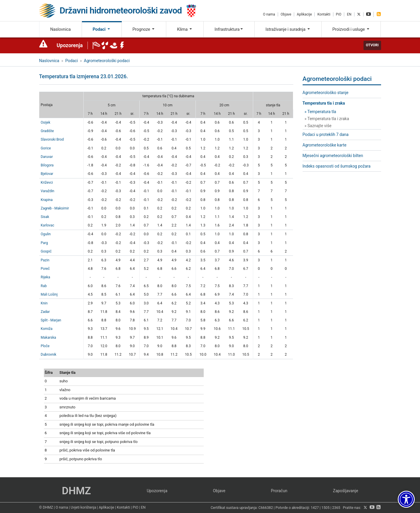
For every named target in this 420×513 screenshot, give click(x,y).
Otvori (372, 45)
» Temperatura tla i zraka (327, 119)
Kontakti (324, 14)
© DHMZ (46, 507)
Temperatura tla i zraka (324, 103)
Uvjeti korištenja (83, 507)
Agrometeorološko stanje (326, 93)
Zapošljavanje (346, 491)
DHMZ (76, 491)
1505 (325, 508)
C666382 (266, 508)
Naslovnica (60, 29)
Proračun (279, 491)
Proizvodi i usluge (351, 29)
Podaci (101, 29)
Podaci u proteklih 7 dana (326, 134)
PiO (339, 14)
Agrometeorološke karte (325, 145)
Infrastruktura (229, 29)
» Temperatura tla (320, 112)
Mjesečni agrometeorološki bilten (333, 156)
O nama (269, 14)
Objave (286, 14)
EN (349, 14)
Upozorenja (70, 45)
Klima (185, 29)
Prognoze (144, 29)
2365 (336, 508)
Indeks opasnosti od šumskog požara (337, 166)
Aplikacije (304, 14)
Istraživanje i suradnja (288, 29)
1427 (315, 508)
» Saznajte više (318, 126)
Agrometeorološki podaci (107, 61)
